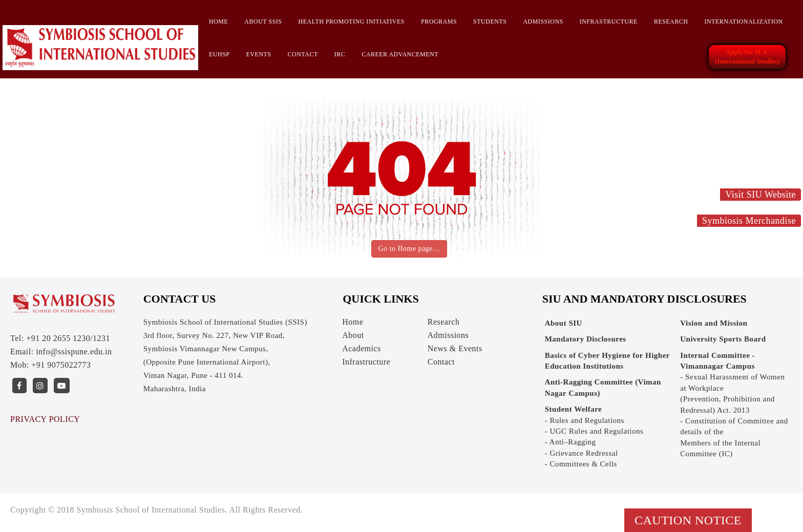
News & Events (455, 348)
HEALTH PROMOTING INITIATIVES (351, 22)
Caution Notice (688, 520)
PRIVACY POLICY (45, 419)
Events (259, 54)
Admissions (543, 22)
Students (490, 22)
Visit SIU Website (760, 195)
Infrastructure (609, 22)
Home (218, 22)
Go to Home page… (409, 249)
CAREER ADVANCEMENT (400, 54)
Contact (303, 54)
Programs (439, 22)
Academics (362, 348)
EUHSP (219, 54)
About (353, 335)
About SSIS (263, 22)
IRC (340, 54)
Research (671, 22)
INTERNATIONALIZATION (743, 22)
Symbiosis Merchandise (749, 221)
